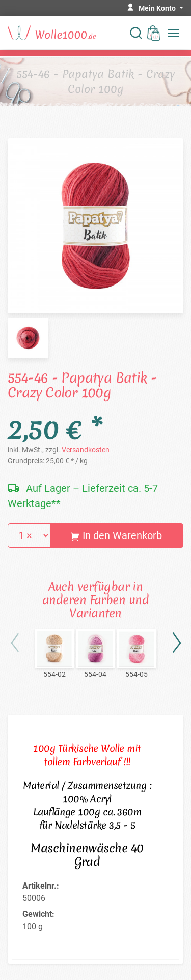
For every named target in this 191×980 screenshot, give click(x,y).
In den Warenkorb (116, 535)
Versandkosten (86, 450)
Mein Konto (158, 8)
